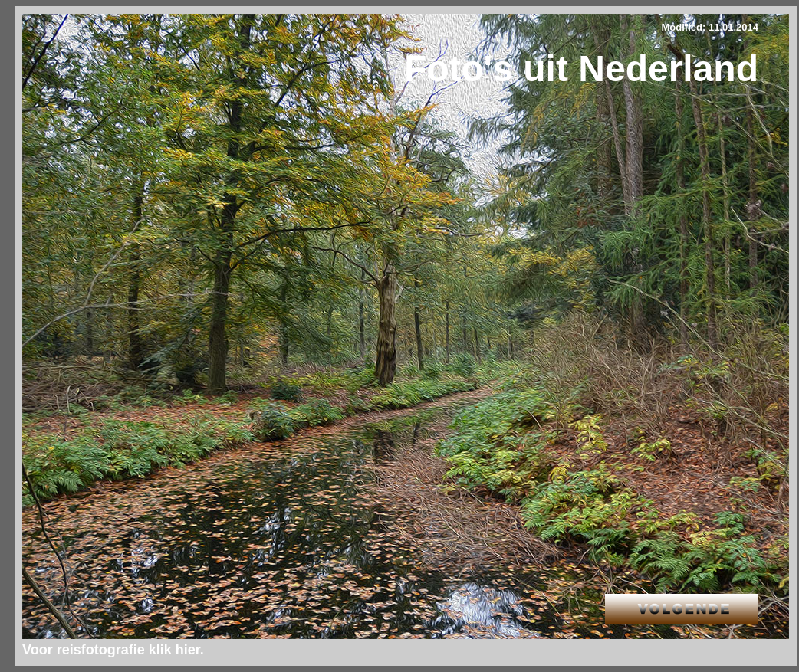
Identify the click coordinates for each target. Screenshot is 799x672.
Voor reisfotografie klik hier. (113, 650)
